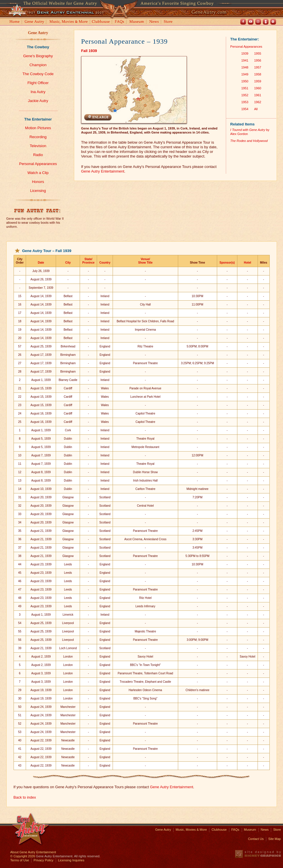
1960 (258, 88)
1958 (258, 74)
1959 (258, 81)
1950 (245, 81)
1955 (258, 53)
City (68, 263)
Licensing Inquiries (71, 860)
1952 (245, 95)
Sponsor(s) (227, 263)
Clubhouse (101, 22)
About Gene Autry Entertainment (33, 852)
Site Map (274, 839)
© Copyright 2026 (23, 856)
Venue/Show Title (145, 261)
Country (105, 263)
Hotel (247, 263)
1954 (245, 109)
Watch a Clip (38, 173)
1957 (258, 67)
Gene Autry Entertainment (103, 171)
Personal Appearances (38, 164)
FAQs (120, 22)
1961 (258, 95)
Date (41, 263)
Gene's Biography (38, 56)
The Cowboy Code (38, 74)
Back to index (25, 797)
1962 (258, 102)
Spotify (273, 22)
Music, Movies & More (191, 830)
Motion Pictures (38, 128)
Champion (38, 65)
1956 (258, 60)
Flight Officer (38, 83)
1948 (245, 67)
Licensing (38, 191)
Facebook (243, 22)
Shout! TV (266, 22)
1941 (245, 60)
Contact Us (256, 839)
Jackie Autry (38, 101)
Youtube (251, 22)
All (256, 109)
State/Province (88, 261)
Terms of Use (20, 860)
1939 (245, 53)
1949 (245, 74)
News (154, 22)
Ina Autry (38, 92)
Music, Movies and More (69, 22)
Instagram (258, 22)
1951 (245, 88)
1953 (245, 102)
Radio (38, 155)
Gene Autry (35, 22)
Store (169, 22)
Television (38, 146)
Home (14, 22)
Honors (38, 182)
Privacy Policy (43, 860)
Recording (38, 137)
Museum (137, 22)
